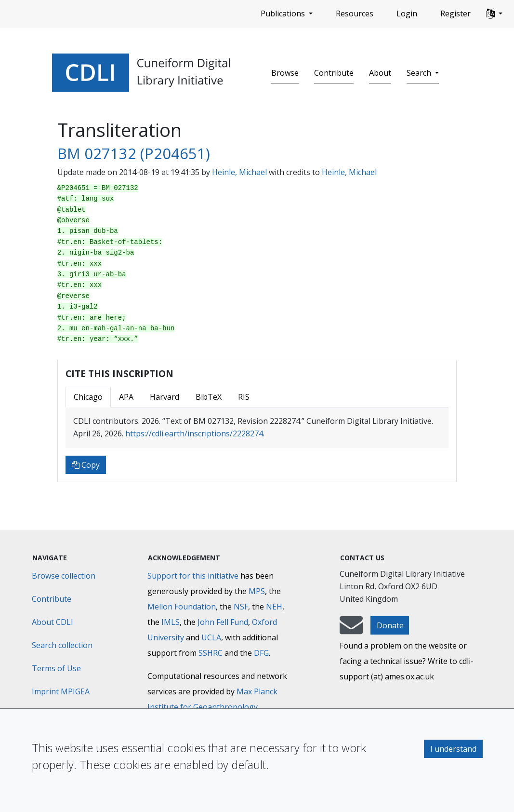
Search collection (62, 645)
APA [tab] (126, 397)
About (380, 73)
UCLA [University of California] (211, 637)
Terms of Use (56, 668)
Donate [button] (390, 625)
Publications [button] (284, 14)
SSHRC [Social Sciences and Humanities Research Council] (211, 653)
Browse (285, 73)
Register (455, 14)
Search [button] (420, 73)
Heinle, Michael (239, 172)
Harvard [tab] (165, 397)
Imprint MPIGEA (61, 691)
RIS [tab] (244, 397)
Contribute (334, 73)
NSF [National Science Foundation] (241, 607)
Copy (86, 465)
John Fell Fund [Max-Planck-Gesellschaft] (223, 622)
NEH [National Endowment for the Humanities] (274, 607)
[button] (494, 14)
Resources (355, 14)
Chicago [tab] (88, 397)
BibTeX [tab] (209, 397)
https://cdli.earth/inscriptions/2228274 (194, 433)
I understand (453, 749)
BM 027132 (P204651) (134, 153)
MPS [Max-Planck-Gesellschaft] (257, 591)
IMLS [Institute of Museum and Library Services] (171, 622)
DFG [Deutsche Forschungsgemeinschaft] (261, 653)
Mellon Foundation (182, 607)
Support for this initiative (193, 576)
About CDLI (53, 622)
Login (407, 14)
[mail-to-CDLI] (351, 630)
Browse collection (64, 576)
